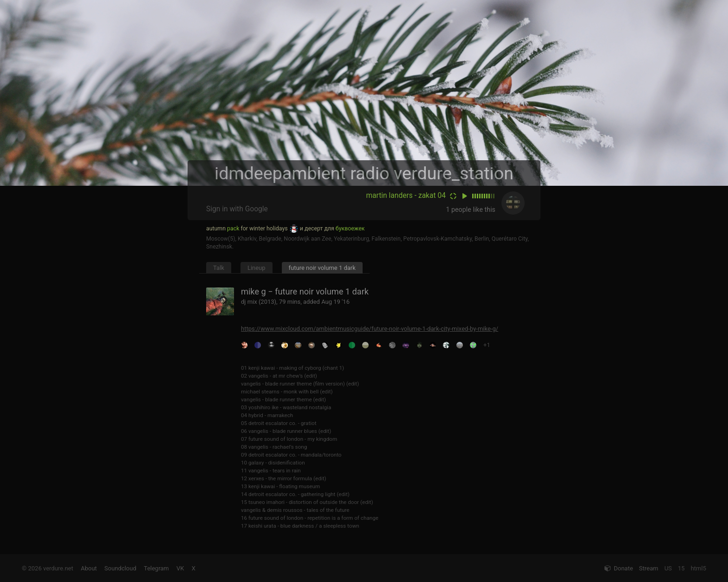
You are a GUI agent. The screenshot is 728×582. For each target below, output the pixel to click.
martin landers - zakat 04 (406, 196)
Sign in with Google (237, 209)
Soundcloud (120, 568)
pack (233, 229)
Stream (649, 568)
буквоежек (350, 229)
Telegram (156, 568)
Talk (219, 268)
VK (180, 568)
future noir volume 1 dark (322, 268)
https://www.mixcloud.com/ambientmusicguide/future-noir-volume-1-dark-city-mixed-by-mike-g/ (370, 329)
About (89, 568)
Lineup (257, 268)
